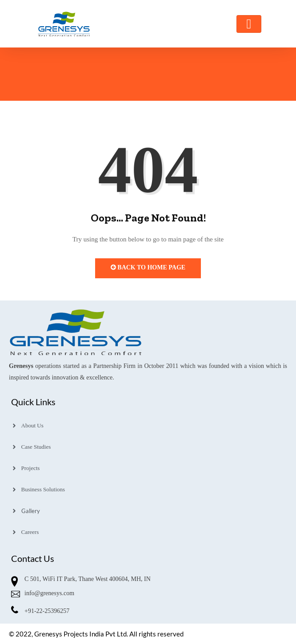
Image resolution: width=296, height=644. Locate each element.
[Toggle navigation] (249, 24)
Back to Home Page (148, 267)
